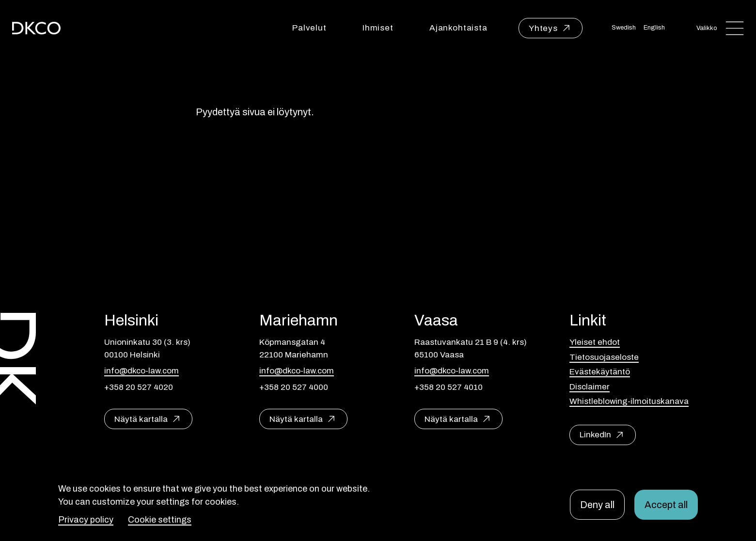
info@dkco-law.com (142, 371)
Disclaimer (590, 387)
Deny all (597, 505)
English (654, 28)
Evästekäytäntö (600, 372)
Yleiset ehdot (595, 342)
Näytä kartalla (141, 419)
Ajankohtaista (458, 28)
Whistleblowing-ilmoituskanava (629, 401)
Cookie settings (160, 520)
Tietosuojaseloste (604, 357)
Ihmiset (378, 28)
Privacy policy (86, 520)
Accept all (666, 505)
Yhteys (543, 28)
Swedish (624, 28)
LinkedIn (595, 435)
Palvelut (309, 28)
